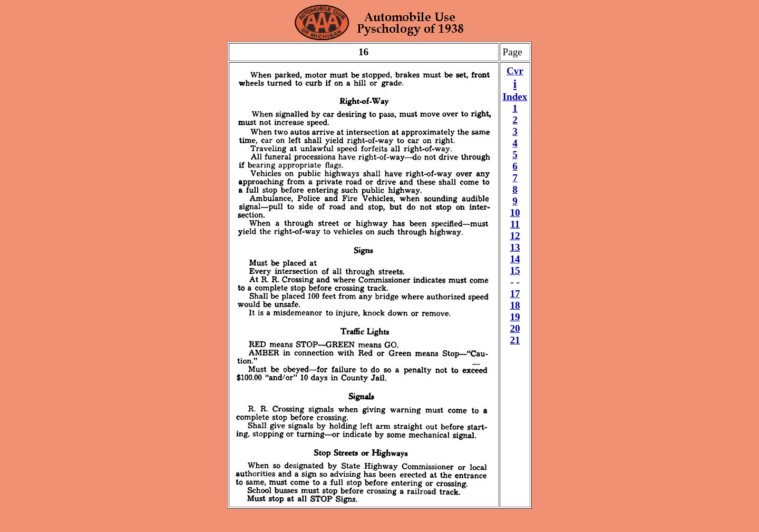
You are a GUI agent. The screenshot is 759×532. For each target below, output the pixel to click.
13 (515, 247)
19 (515, 317)
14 (515, 259)
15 (515, 270)
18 (515, 305)
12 (515, 236)
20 (515, 328)
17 (515, 294)
